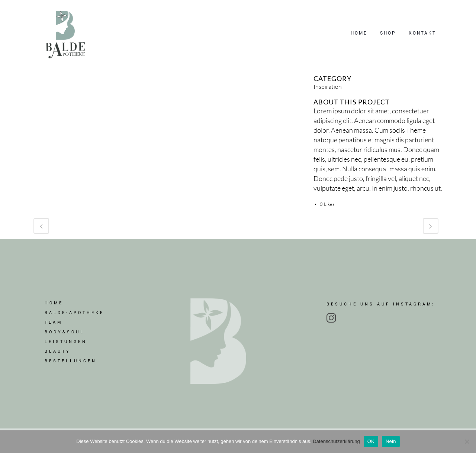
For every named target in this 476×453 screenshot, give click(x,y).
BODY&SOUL (65, 335)
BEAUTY (58, 354)
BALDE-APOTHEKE (74, 315)
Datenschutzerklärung (336, 441)
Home (54, 306)
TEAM (54, 325)
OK (371, 441)
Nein (391, 441)
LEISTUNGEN (66, 344)
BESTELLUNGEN (71, 364)
